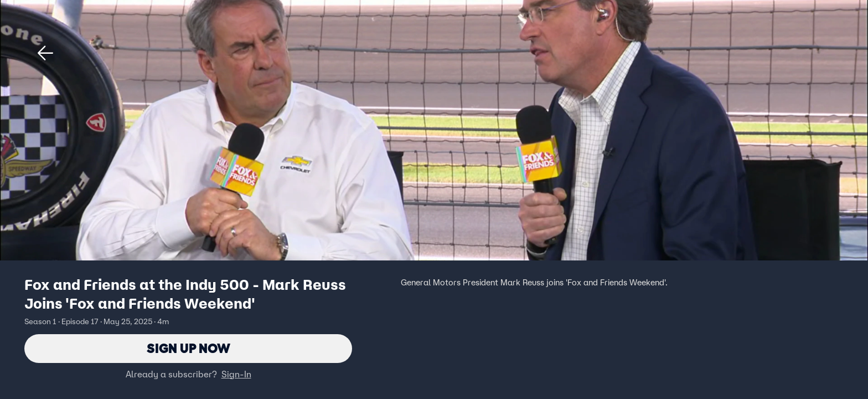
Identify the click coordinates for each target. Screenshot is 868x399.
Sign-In (236, 374)
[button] (45, 53)
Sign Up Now (188, 348)
